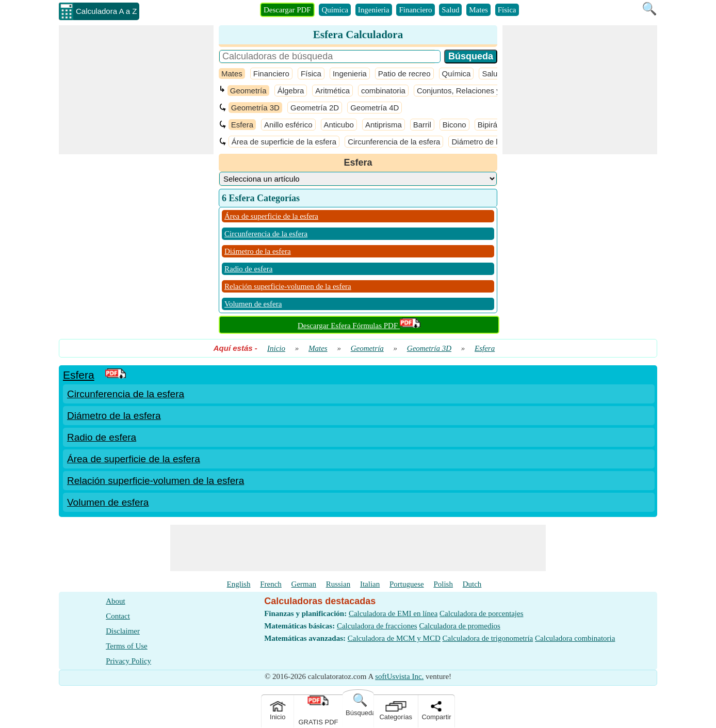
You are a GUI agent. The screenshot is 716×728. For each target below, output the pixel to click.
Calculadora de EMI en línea (393, 613)
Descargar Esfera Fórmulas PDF (359, 326)
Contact (118, 616)
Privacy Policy (128, 661)
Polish (443, 584)
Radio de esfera (248, 269)
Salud (450, 10)
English (239, 584)
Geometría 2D (315, 108)
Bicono (454, 125)
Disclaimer (123, 631)
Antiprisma (384, 125)
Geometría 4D (375, 108)
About (116, 601)
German (304, 584)
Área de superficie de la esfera (284, 142)
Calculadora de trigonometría (488, 638)
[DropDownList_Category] (358, 179)
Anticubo (339, 125)
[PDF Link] (116, 375)
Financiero (415, 10)
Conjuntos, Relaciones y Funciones (477, 91)
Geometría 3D (255, 108)
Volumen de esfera (253, 304)
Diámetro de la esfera (488, 142)
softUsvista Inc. (399, 676)
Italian (370, 584)
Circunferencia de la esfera (394, 142)
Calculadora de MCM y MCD (394, 638)
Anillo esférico (288, 125)
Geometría (248, 91)
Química (335, 10)
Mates (478, 10)
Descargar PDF (287, 10)
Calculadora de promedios (459, 626)
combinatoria (383, 91)
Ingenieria (374, 10)
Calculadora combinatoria (575, 638)
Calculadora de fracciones (377, 626)
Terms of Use (127, 646)
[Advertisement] (136, 90)
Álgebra (291, 91)
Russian (338, 584)
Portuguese (407, 584)
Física (507, 10)
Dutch (472, 584)
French (271, 584)
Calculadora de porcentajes (481, 613)
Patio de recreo (404, 74)
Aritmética (332, 91)
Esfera (242, 125)
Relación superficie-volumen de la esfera (288, 286)
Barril (422, 125)
